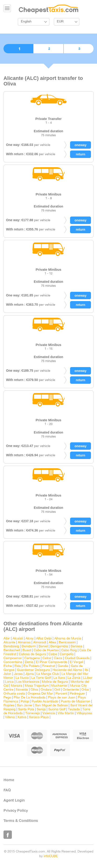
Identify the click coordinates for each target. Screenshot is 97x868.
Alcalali (18, 639)
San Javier (25, 706)
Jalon (7, 674)
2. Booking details (48, 49)
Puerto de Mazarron (76, 702)
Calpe (53, 654)
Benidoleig (11, 646)
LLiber (88, 678)
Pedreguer (77, 694)
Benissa (76, 646)
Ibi (86, 670)
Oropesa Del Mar (40, 694)
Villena (10, 717)
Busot (27, 650)
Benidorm (29, 646)
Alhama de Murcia (68, 639)
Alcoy (30, 639)
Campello (67, 654)
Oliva (34, 690)
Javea (18, 674)
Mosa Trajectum (37, 686)
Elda (18, 666)
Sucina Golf (57, 709)
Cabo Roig (69, 650)
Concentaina (13, 662)
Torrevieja (33, 713)
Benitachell (12, 650)
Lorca (9, 682)
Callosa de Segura (32, 654)
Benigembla (59, 646)
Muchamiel (59, 686)
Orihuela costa (14, 694)
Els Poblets (32, 666)
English (26, 22)
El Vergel (76, 662)
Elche (8, 666)
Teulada (74, 709)
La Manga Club (48, 674)
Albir (7, 639)
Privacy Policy (16, 810)
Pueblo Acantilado (45, 702)
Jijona (30, 674)
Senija (41, 709)
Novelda (22, 690)
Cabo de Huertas (46, 650)
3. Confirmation (79, 49)
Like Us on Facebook (8, 835)
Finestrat (49, 666)
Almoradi (40, 643)
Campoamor (13, 658)
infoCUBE (51, 856)
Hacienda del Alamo (67, 670)
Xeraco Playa (39, 717)
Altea (52, 643)
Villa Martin (66, 713)
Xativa (22, 717)
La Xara (59, 678)
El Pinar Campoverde (52, 662)
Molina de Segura (55, 682)
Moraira (17, 686)
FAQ (7, 790)
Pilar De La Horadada (30, 698)
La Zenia (74, 678)
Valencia (49, 713)
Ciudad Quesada (77, 658)
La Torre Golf (41, 678)
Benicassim (67, 643)
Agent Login (14, 800)
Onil (57, 690)
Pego (7, 698)
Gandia (63, 666)
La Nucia (22, 678)
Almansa (24, 643)
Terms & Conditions (21, 820)
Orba (85, 690)
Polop (25, 702)
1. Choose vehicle (18, 49)
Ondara (46, 690)
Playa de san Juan (62, 698)
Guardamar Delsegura (33, 670)
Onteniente (71, 690)
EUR (60, 22)
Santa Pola (26, 709)
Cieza (58, 658)
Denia (29, 662)
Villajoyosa (84, 713)
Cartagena (32, 658)
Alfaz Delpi (44, 639)
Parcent (61, 694)
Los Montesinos (28, 682)
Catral (47, 658)
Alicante (9, 643)
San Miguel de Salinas (51, 706)
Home (9, 780)
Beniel (43, 646)
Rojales (9, 706)
